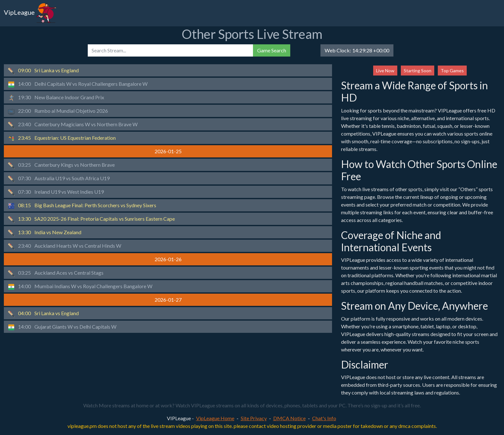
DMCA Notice (289, 418)
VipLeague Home (215, 418)
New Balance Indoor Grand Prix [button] (56, 98)
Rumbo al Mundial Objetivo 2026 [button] (58, 111)
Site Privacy (254, 418)
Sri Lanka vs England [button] (43, 71)
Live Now (385, 71)
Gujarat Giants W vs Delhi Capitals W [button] (62, 327)
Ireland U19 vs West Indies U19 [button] (56, 192)
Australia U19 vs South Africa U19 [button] (59, 179)
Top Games (452, 71)
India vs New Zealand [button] (45, 233)
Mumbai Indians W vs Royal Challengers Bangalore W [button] (80, 287)
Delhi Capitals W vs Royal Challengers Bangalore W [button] (78, 84)
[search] (170, 50)
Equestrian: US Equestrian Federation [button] (62, 138)
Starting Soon (418, 71)
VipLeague (30, 13)
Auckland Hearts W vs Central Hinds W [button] (65, 246)
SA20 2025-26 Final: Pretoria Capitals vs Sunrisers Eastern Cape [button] (91, 219)
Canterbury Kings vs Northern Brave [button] (61, 165)
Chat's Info (324, 418)
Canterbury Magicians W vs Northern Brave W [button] (73, 125)
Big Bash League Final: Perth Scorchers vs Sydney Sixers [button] (82, 206)
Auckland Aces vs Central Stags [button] (56, 273)
